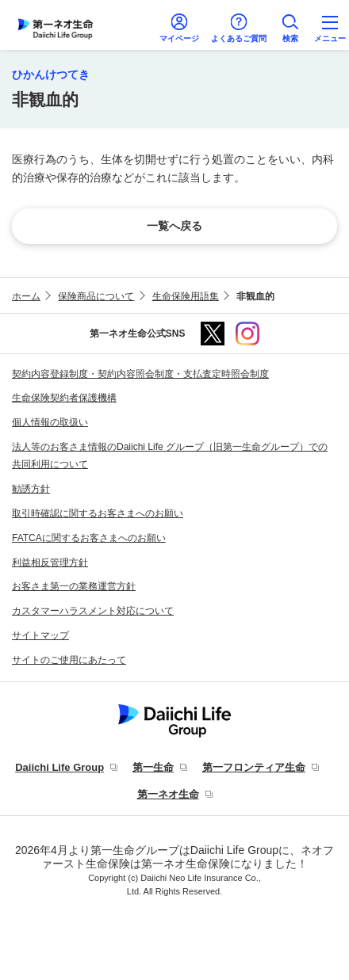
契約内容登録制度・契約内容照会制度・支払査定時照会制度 (140, 374)
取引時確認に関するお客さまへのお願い (98, 513)
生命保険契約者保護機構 (64, 398)
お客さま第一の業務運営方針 (74, 586)
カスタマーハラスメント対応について (93, 611)
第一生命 (153, 767)
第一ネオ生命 (168, 794)
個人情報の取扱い (50, 422)
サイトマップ (40, 635)
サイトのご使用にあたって (69, 660)
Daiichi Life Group (59, 767)
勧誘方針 (31, 489)
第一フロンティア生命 (254, 767)
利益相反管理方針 (50, 562)
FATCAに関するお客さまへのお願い (89, 538)
